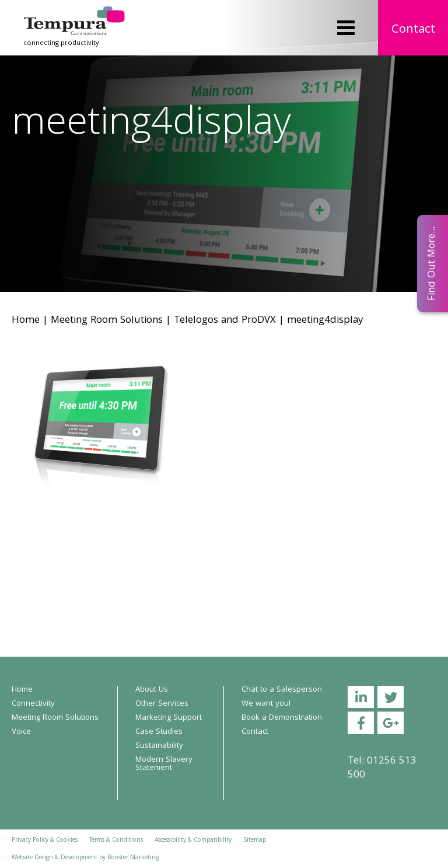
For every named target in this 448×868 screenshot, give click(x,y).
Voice (21, 732)
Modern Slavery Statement (164, 764)
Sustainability (159, 746)
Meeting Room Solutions (107, 321)
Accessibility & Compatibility (193, 841)
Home (26, 321)
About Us (152, 690)
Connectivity (33, 704)
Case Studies (159, 732)
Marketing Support (169, 718)
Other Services (162, 704)
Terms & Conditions (116, 841)
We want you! (266, 704)
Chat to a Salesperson (282, 690)
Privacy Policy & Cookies (45, 841)
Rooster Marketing (133, 858)
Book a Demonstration (282, 718)
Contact (413, 30)
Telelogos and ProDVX (225, 321)
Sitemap (255, 841)
